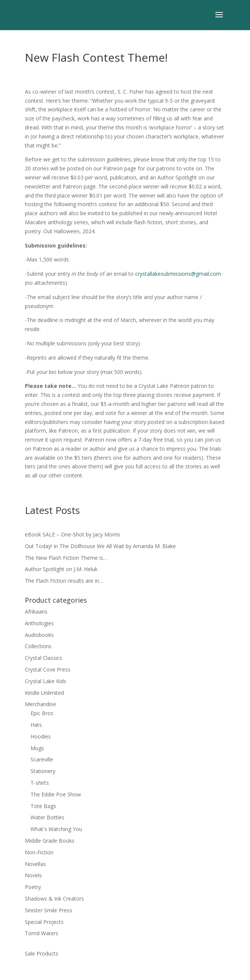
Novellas (35, 864)
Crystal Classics (43, 658)
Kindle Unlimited (44, 693)
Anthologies (39, 623)
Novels (33, 875)
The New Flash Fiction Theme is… (66, 558)
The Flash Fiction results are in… (64, 581)
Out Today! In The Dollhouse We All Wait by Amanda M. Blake (100, 546)
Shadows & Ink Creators (54, 899)
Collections (38, 646)
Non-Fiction (39, 852)
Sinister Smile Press (49, 910)
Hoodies (41, 736)
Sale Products (42, 953)
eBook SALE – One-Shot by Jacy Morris (72, 534)
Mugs (37, 748)
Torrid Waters (42, 933)
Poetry (33, 887)
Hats (36, 725)
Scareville (42, 759)
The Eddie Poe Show (56, 794)
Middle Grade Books (50, 841)
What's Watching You (56, 829)
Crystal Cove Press (48, 669)
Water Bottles (47, 817)
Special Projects (44, 922)
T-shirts (40, 783)
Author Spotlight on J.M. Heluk (61, 569)
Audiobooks (39, 635)
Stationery (43, 771)
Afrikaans (36, 612)
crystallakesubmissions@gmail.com (178, 274)
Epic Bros (42, 713)
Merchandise (40, 704)
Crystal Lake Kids (46, 681)
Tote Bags (43, 806)
